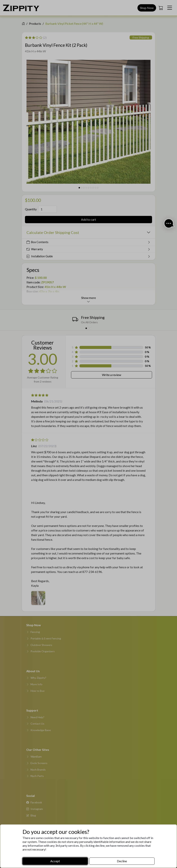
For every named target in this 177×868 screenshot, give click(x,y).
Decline (122, 861)
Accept (55, 861)
